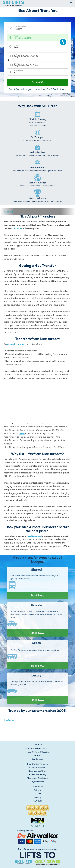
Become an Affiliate (37, 771)
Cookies (37, 794)
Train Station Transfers (38, 764)
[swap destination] (63, 42)
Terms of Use (38, 787)
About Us (37, 745)
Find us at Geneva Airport (37, 748)
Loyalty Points (37, 782)
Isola (22, 433)
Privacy (37, 790)
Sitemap (37, 797)
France (17, 229)
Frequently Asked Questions (37, 752)
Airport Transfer (16, 344)
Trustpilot (9, 211)
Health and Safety (38, 775)
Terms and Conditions (37, 778)
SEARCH (38, 801)
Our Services (37, 759)
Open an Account (37, 767)
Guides (37, 755)
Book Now (37, 595)
